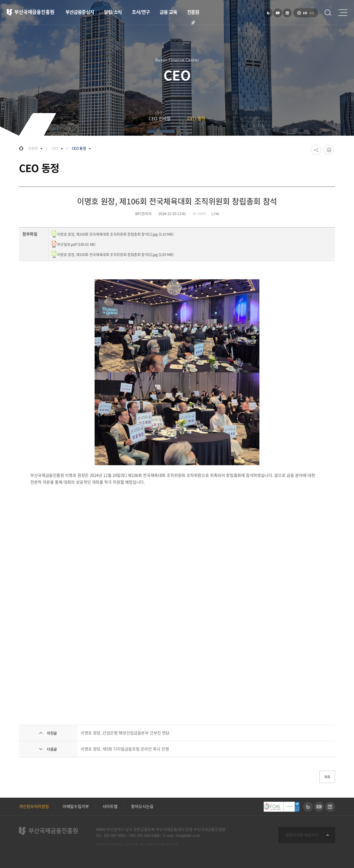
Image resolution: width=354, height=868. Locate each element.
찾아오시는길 (142, 807)
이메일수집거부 (76, 807)
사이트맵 (110, 807)
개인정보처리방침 (34, 807)
